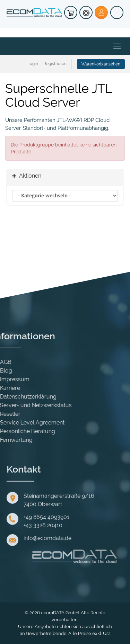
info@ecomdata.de (47, 576)
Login (33, 64)
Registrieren (55, 64)
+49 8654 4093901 (46, 555)
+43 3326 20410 (43, 563)
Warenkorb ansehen (101, 64)
